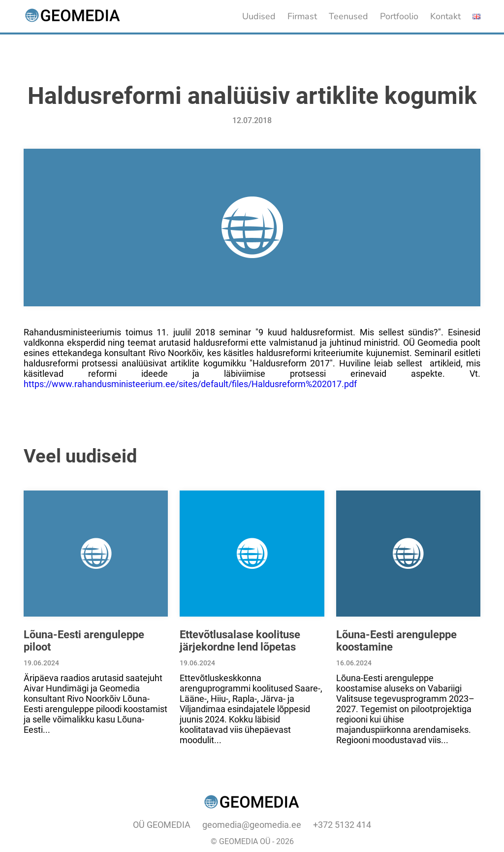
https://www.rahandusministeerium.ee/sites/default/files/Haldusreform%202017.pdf (190, 384)
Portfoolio (399, 16)
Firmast (302, 16)
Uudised (259, 16)
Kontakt (445, 16)
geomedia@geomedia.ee (252, 825)
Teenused (348, 16)
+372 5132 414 (342, 825)
